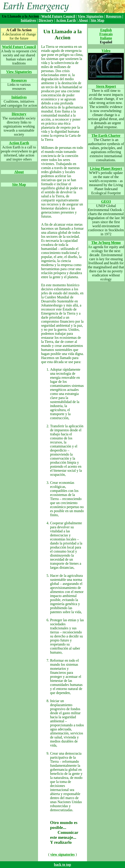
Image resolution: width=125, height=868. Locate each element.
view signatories (62, 854)
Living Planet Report (106, 169)
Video (106, 51)
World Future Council (58, 16)
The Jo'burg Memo (106, 243)
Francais (106, 34)
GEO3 (106, 202)
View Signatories (91, 16)
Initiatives (28, 20)
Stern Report (106, 86)
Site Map (97, 20)
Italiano (106, 38)
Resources (114, 16)
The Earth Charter (106, 135)
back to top (62, 865)
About (83, 20)
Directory (46, 20)
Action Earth (66, 20)
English (106, 30)
